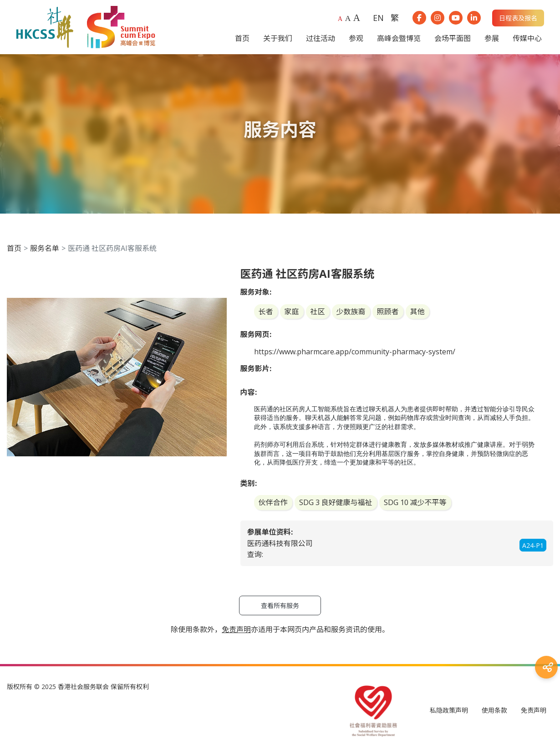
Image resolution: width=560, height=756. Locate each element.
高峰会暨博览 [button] (399, 38)
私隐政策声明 (449, 710)
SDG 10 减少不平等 (415, 502)
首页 (14, 248)
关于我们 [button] (278, 38)
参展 (492, 38)
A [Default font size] (340, 19)
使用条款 (494, 710)
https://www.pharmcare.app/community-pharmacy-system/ (355, 352)
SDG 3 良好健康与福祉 (336, 502)
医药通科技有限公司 (280, 543)
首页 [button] (242, 38)
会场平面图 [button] (453, 38)
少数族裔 (351, 312)
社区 (318, 312)
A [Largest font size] (357, 18)
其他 (417, 312)
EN (378, 18)
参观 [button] (356, 38)
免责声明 (534, 710)
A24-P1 (533, 545)
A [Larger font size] (348, 18)
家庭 (292, 312)
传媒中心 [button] (527, 38)
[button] (219, 276)
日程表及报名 (518, 18)
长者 (266, 312)
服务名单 (45, 248)
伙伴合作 (273, 502)
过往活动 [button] (321, 38)
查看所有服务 (280, 605)
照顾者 (388, 312)
